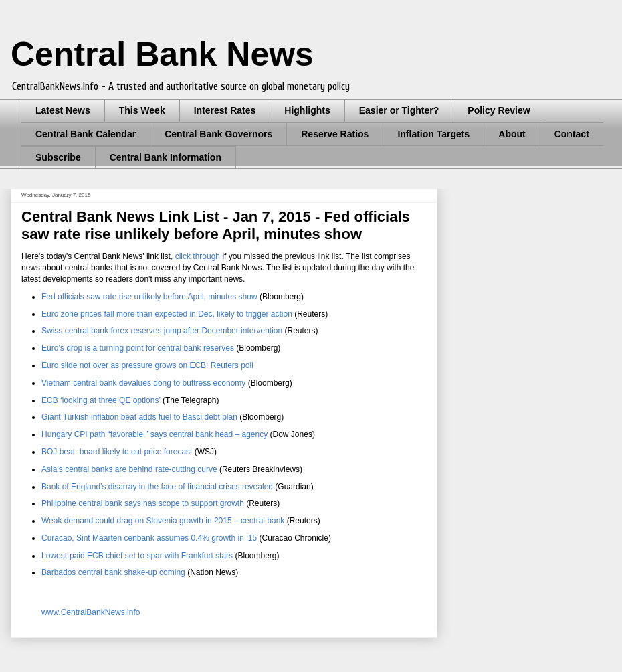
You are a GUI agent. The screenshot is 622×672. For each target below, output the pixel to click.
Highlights (307, 110)
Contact (572, 134)
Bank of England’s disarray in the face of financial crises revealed (157, 487)
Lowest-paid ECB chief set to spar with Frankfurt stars (137, 556)
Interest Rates (225, 110)
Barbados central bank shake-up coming (113, 572)
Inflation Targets (433, 134)
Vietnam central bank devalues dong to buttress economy (143, 383)
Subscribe (58, 157)
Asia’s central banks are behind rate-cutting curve (129, 469)
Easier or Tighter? (399, 110)
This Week (142, 110)
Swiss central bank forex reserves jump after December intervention (162, 331)
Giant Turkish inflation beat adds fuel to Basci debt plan (139, 417)
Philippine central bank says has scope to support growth (143, 503)
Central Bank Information (166, 157)
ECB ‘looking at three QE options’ (101, 400)
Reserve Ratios (335, 134)
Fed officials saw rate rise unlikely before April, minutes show (150, 297)
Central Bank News (162, 54)
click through (198, 256)
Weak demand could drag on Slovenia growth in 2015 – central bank (163, 521)
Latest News (63, 110)
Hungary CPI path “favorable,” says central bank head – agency (154, 434)
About (512, 134)
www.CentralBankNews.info (91, 612)
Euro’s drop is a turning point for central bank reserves (138, 348)
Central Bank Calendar (86, 134)
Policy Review (499, 110)
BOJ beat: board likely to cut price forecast (117, 452)
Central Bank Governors (218, 134)
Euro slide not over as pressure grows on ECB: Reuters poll (147, 365)
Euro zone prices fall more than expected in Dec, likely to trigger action (167, 314)
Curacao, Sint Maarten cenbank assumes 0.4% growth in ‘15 (149, 538)
